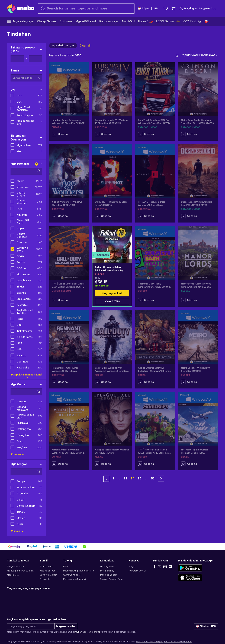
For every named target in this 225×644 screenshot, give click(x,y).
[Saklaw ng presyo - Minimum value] (17, 59)
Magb (132, 567)
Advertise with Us (138, 571)
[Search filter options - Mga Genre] (26, 392)
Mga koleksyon (48, 571)
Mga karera (13, 575)
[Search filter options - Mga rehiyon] (26, 472)
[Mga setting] (148, 9)
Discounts (45, 579)
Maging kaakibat (109, 575)
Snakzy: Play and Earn (111, 579)
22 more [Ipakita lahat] (17, 455)
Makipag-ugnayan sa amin (20, 571)
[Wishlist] (166, 9)
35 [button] (140, 479)
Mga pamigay (107, 571)
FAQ (66, 567)
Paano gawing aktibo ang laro (79, 571)
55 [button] (153, 479)
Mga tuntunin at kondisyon (150, 642)
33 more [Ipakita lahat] (17, 531)
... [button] (119, 479)
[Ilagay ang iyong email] (31, 626)
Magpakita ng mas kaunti (26, 375)
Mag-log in (188, 9)
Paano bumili (46, 567)
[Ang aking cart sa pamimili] (173, 9)
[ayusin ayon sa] (197, 55)
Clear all (85, 46)
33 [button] (126, 479)
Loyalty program (49, 575)
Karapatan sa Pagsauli (75, 579)
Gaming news (107, 567)
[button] (106, 479)
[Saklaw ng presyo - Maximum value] (35, 59)
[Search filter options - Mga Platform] (26, 171)
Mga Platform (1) (63, 46)
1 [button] (113, 479)
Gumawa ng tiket (72, 575)
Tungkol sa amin (15, 567)
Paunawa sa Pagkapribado (88, 632)
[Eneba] (21, 8)
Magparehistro (208, 9)
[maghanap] (86, 9)
